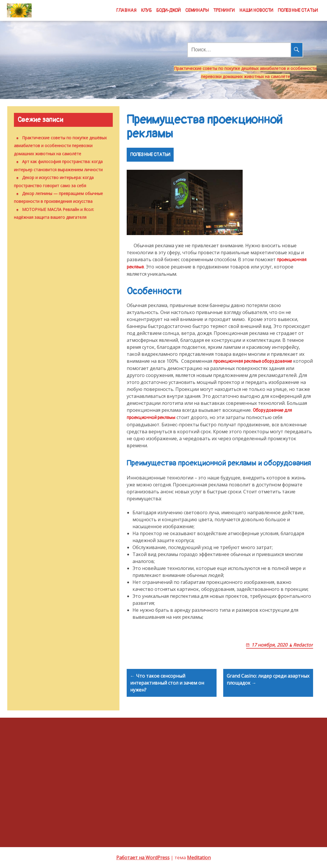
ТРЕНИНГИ (224, 10)
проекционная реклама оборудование (253, 361)
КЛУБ (146, 10)
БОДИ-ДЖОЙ (168, 10)
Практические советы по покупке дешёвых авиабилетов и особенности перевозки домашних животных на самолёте (60, 146)
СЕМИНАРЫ (197, 10)
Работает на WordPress (143, 858)
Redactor (303, 645)
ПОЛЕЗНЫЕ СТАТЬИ (298, 10)
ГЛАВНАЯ (126, 10)
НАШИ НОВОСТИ (256, 10)
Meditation (199, 858)
